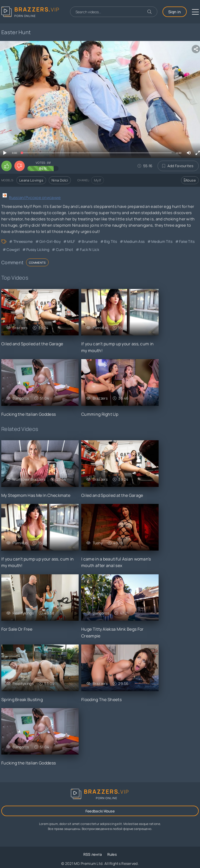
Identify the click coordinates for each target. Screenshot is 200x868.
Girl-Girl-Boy (50, 241)
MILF (71, 241)
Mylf (98, 180)
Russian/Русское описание (35, 198)
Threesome (23, 241)
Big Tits (111, 241)
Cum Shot (65, 249)
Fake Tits (187, 241)
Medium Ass (134, 241)
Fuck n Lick (90, 249)
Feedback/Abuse (100, 811)
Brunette (90, 241)
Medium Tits (162, 241)
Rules (112, 854)
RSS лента (93, 854)
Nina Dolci (60, 180)
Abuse (190, 180)
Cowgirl (13, 249)
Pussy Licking (38, 249)
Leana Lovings (31, 180)
